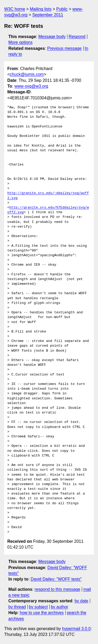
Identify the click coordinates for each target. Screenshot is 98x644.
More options (21, 42)
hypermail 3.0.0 (76, 629)
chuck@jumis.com (27, 74)
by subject (38, 607)
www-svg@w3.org (31, 86)
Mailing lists (41, 9)
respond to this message (57, 589)
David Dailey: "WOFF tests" (56, 579)
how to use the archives (42, 613)
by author (59, 607)
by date (81, 601)
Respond (77, 37)
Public (62, 9)
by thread (17, 607)
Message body (52, 37)
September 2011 (48, 15)
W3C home (15, 9)
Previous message (65, 48)
